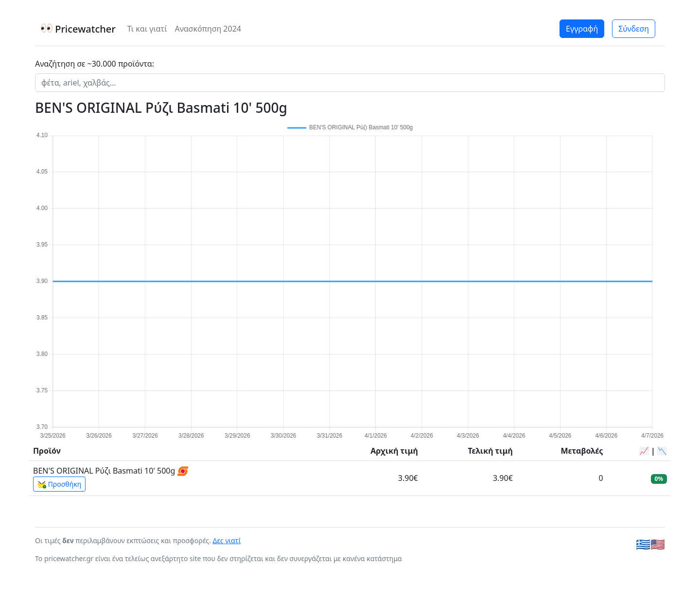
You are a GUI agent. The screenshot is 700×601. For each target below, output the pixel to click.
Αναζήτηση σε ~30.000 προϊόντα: (95, 64)
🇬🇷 (643, 544)
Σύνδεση (634, 29)
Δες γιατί (227, 540)
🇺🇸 (658, 544)
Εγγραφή (582, 29)
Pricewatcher (78, 29)
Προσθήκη (59, 484)
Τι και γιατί (147, 29)
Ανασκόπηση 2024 (208, 29)
